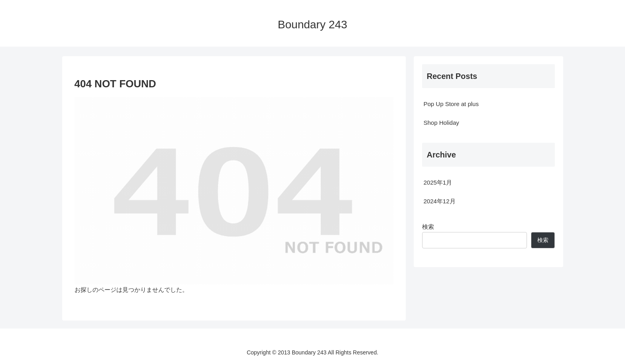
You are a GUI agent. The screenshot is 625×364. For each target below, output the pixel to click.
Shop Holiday (441, 123)
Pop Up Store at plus (451, 104)
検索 (428, 227)
